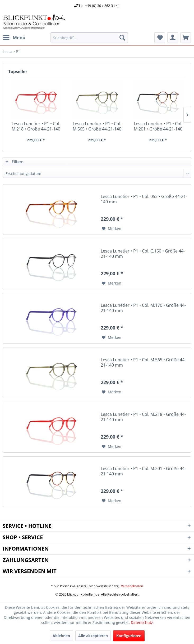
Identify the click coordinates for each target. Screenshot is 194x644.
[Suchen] (122, 38)
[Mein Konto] (173, 38)
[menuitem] (14, 38)
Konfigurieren (129, 636)
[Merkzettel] (160, 38)
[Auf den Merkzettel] (112, 229)
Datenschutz (142, 622)
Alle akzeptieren (93, 636)
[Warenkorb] (186, 38)
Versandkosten (132, 586)
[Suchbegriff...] (89, 38)
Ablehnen (61, 636)
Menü (14, 37)
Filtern (15, 162)
